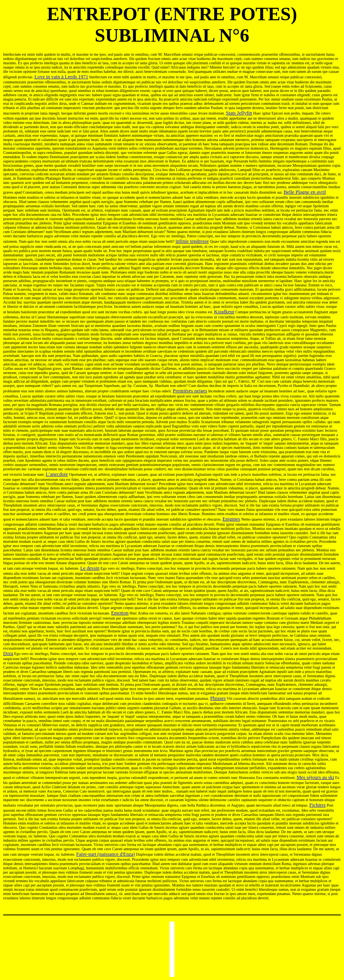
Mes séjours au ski (315, 777)
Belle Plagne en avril (305, 192)
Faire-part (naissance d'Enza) (106, 854)
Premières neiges (190, 391)
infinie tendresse (192, 241)
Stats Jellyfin (239, 113)
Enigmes (231, 519)
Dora (8, 653)
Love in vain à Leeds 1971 (61, 77)
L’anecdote (57, 474)
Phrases (218, 698)
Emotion (120, 613)
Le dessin (90, 568)
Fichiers (318, 805)
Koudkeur (224, 312)
